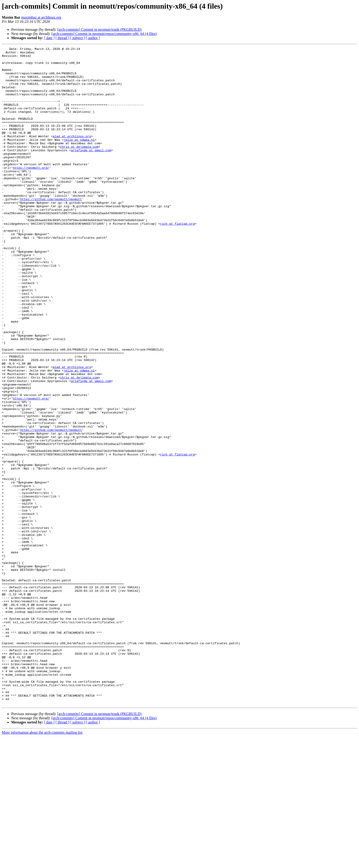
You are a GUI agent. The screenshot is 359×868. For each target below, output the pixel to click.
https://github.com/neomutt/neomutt (51, 230)
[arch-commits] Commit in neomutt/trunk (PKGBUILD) (99, 29)
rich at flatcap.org (177, 259)
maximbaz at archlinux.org (41, 17)
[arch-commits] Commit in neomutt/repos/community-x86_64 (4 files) (104, 34)
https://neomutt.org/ (31, 192)
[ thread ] (62, 38)
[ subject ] (78, 38)
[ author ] (93, 38)
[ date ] (49, 38)
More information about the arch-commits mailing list (42, 864)
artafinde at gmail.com (91, 171)
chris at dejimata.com (79, 167)
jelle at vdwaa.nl (79, 158)
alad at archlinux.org (72, 154)
